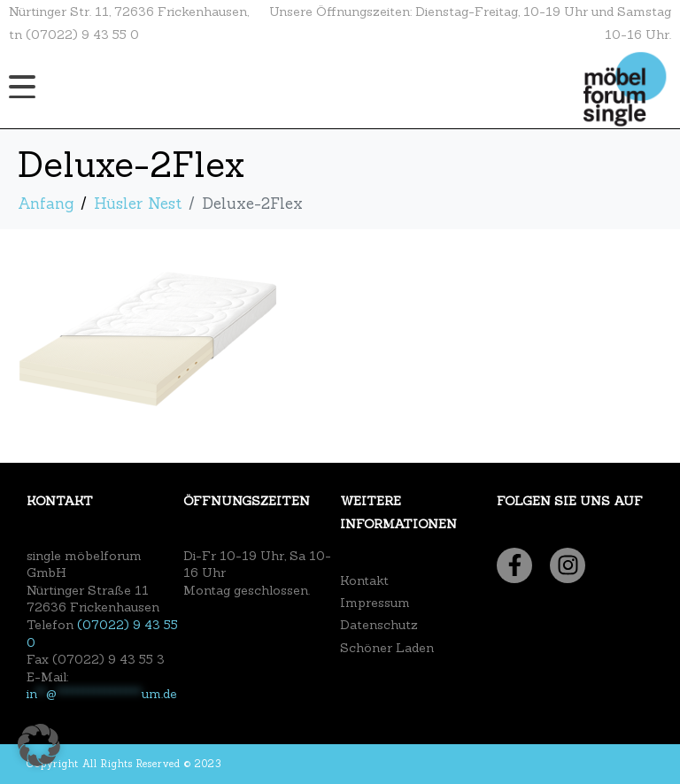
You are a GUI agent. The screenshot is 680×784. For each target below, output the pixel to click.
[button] (39, 745)
